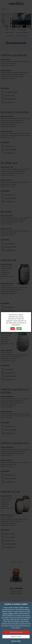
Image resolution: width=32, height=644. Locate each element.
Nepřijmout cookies (16, 637)
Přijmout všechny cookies (16, 632)
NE (13, 329)
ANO (19, 329)
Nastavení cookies (16, 641)
